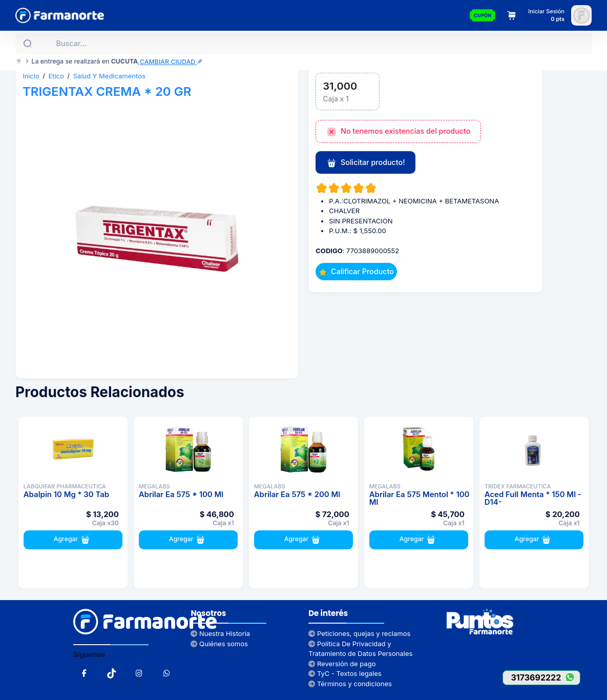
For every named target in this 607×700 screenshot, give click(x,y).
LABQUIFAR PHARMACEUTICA (65, 486)
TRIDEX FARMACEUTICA (518, 486)
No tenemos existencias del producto (399, 132)
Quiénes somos (219, 644)
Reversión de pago (342, 664)
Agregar (73, 540)
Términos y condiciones (350, 684)
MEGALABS (154, 486)
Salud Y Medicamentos (109, 76)
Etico (56, 76)
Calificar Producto (357, 271)
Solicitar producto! (366, 163)
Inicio (31, 76)
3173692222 (545, 677)
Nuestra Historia (220, 633)
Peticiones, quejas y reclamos (359, 633)
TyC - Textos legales (345, 673)
